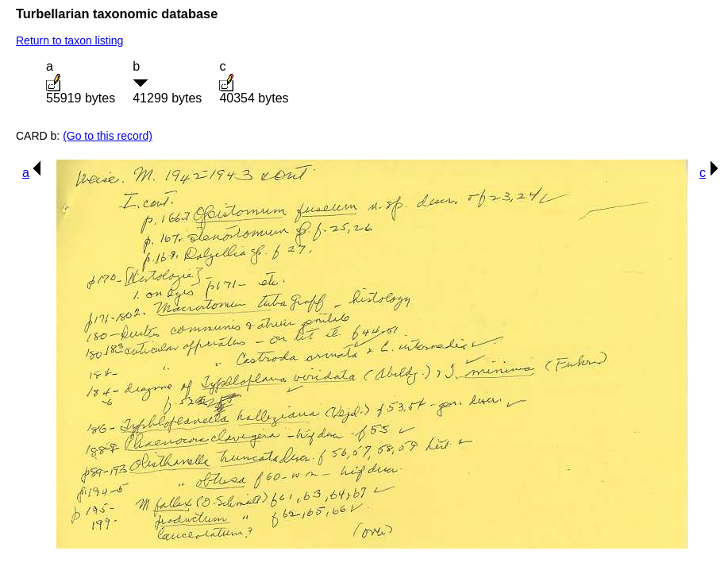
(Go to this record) (108, 136)
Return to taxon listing (69, 40)
